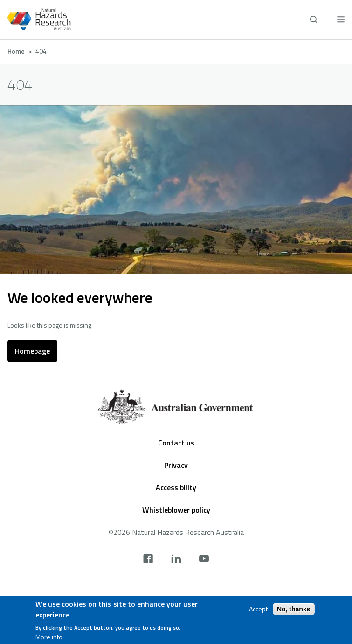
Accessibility (176, 487)
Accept (258, 609)
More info (49, 637)
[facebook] (148, 560)
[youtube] (204, 560)
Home (16, 51)
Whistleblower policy (176, 510)
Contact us (176, 443)
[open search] (314, 20)
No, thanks (294, 609)
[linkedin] (176, 560)
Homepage (32, 351)
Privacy (176, 465)
